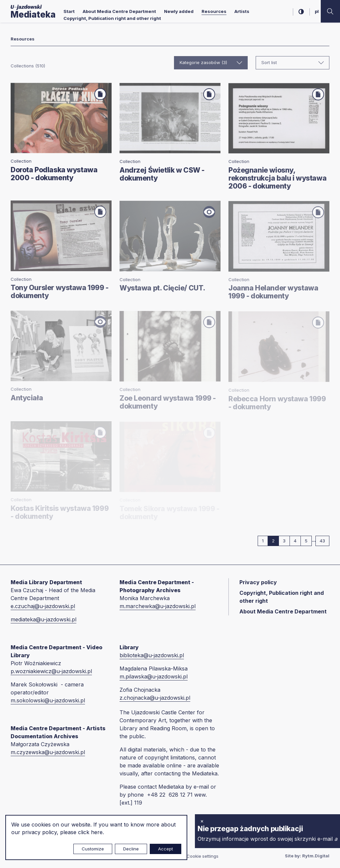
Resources (214, 11)
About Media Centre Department (119, 11)
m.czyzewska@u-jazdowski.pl (48, 752)
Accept (166, 849)
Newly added (179, 11)
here (97, 832)
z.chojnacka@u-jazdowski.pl (155, 698)
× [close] (202, 821)
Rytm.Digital (316, 856)
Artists (242, 11)
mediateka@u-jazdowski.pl (43, 619)
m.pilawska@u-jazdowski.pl (154, 676)
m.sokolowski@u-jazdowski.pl (48, 700)
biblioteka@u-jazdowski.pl (152, 655)
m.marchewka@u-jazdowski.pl (158, 606)
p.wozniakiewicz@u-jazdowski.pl (51, 671)
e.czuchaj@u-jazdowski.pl (43, 606)
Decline (131, 849)
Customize (93, 849)
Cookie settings (203, 856)
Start (69, 11)
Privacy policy (258, 582)
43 (325, 541)
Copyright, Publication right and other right (112, 18)
